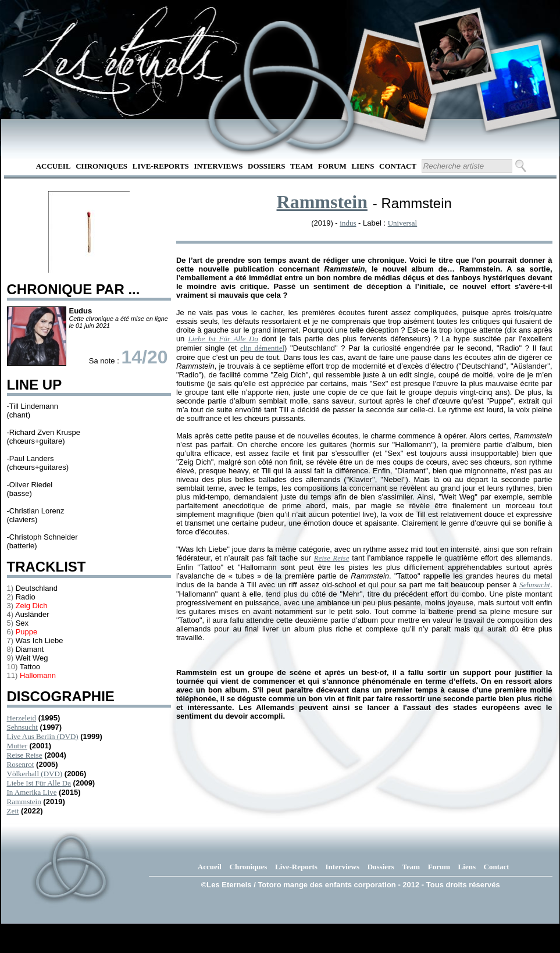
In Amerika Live (32, 792)
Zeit (13, 811)
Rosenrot (21, 764)
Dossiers (266, 166)
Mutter (17, 746)
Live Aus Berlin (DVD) (43, 736)
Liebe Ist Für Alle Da (39, 783)
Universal (403, 223)
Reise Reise (25, 755)
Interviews (218, 166)
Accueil (53, 166)
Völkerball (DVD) (35, 774)
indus (348, 223)
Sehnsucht (22, 727)
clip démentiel (262, 348)
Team (302, 166)
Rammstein (24, 802)
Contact (398, 166)
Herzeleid (22, 718)
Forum (332, 166)
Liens (363, 166)
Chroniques (101, 166)
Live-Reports (161, 166)
